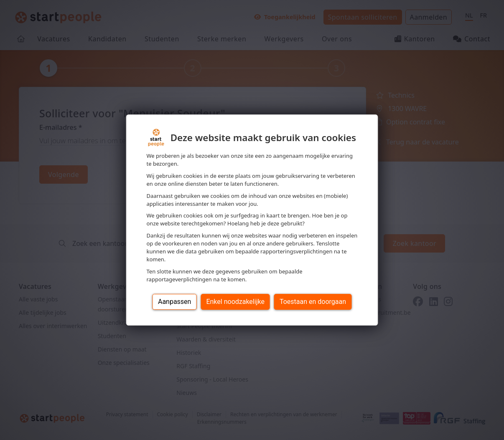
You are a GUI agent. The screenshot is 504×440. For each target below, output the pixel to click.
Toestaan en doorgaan (313, 302)
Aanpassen (175, 302)
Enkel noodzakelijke (235, 302)
